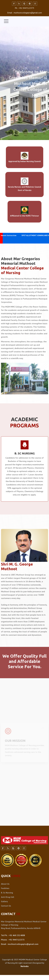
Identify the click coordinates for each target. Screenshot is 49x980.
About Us (5, 884)
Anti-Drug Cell (8, 897)
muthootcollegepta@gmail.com (23, 944)
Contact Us (6, 906)
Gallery (4, 901)
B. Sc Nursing (7, 893)
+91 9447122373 (17, 940)
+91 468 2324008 (17, 935)
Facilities (5, 888)
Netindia (25, 966)
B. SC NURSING (25, 453)
